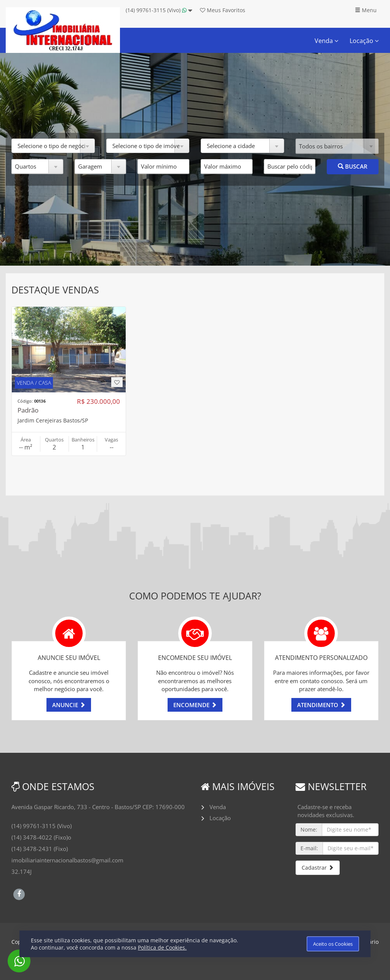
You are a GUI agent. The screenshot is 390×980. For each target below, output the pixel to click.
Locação (364, 41)
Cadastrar (318, 868)
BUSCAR (353, 166)
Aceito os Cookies (333, 944)
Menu (366, 10)
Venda (326, 41)
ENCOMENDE (195, 705)
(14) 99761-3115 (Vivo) (159, 10)
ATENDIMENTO (321, 705)
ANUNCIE (69, 705)
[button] (53, 146)
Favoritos (223, 10)
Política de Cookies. (162, 947)
